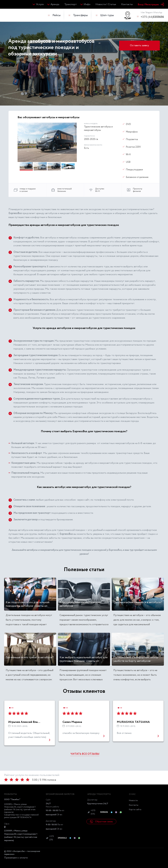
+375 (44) (152, 15)
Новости (133, 801)
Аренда (55, 4)
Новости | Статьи (106, 4)
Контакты (127, 4)
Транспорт (71, 4)
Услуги (40, 4)
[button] (27, 166)
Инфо (87, 4)
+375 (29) (56, 838)
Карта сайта (135, 810)
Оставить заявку (139, 45)
